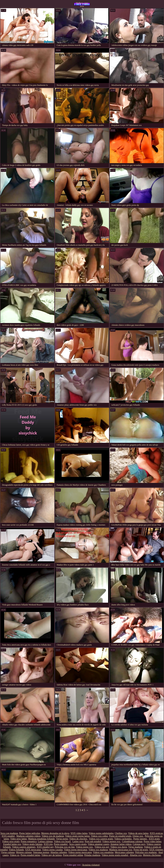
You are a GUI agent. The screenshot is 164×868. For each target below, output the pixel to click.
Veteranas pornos (41, 852)
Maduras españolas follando (41, 839)
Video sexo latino (19, 839)
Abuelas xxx (136, 855)
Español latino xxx (12, 844)
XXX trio (48, 844)
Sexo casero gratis (78, 844)
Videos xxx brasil (63, 841)
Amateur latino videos (121, 844)
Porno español (61, 844)
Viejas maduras (136, 847)
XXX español (8, 836)
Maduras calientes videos (28, 836)
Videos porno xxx (85, 847)
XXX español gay (45, 847)
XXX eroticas (156, 833)
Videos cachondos (123, 839)
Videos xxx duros (119, 847)
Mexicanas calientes (124, 852)
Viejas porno (62, 839)
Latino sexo (78, 841)
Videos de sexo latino (138, 833)
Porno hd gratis (141, 850)
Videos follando (16, 850)
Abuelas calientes (59, 852)
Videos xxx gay (102, 847)
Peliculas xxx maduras (146, 852)
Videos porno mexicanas (76, 850)
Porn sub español (93, 841)
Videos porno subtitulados (101, 833)
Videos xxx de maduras (53, 836)
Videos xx (14, 855)
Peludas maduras (92, 855)
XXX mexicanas (33, 850)
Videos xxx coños (99, 836)
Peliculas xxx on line (65, 847)
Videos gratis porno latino (77, 836)
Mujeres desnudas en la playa (55, 833)
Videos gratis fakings (32, 844)
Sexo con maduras (9, 833)
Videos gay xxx (82, 4)
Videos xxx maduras (98, 850)
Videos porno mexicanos (80, 852)
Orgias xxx (138, 836)
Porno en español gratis (120, 836)
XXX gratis (154, 839)
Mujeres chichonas (152, 855)
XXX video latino (79, 833)
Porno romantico (29, 841)
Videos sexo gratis (11, 841)
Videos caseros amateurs (24, 847)
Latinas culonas (45, 841)
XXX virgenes (156, 850)
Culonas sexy (139, 844)
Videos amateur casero (99, 844)
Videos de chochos (79, 839)
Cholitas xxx (121, 833)
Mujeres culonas (24, 852)
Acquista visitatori (91, 865)
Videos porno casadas (52, 850)
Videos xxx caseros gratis (101, 839)
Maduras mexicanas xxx (121, 850)
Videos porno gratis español (115, 855)
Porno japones (140, 839)
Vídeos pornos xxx (111, 841)
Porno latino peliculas (30, 833)
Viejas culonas (8, 852)
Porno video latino (153, 841)
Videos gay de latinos (52, 855)
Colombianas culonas (132, 841)
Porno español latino (30, 855)
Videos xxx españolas (103, 852)
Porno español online (73, 855)
